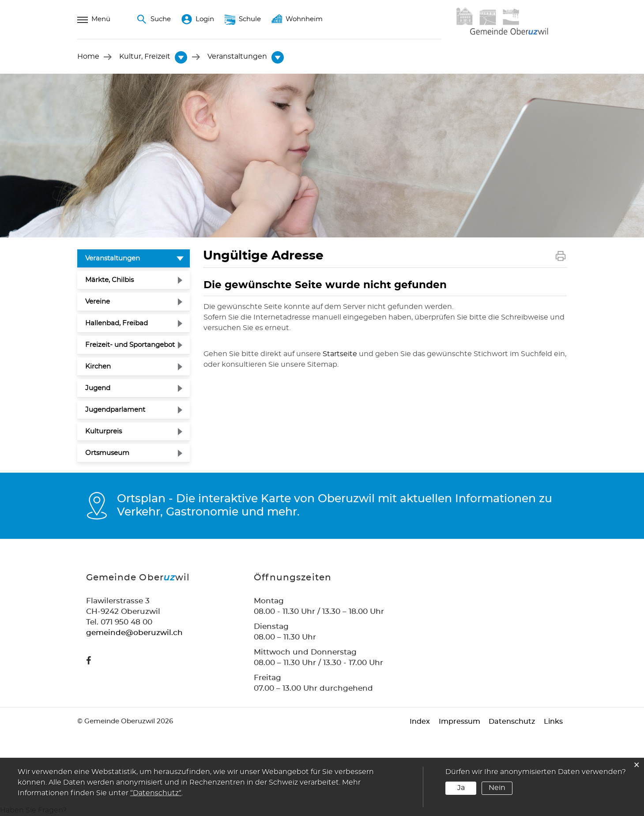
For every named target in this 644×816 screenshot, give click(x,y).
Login (198, 19)
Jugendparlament (115, 410)
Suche (154, 19)
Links (553, 722)
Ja (461, 788)
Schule (243, 19)
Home (88, 57)
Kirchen (98, 367)
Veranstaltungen (134, 258)
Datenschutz (512, 722)
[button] (145, 57)
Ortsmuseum (107, 453)
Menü (94, 19)
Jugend (98, 389)
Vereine (98, 302)
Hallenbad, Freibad (117, 324)
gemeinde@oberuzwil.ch (134, 633)
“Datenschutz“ (156, 793)
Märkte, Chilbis (109, 280)
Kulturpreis (104, 432)
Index (419, 722)
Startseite (340, 354)
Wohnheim (297, 19)
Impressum (459, 722)
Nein (497, 788)
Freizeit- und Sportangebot (130, 345)
